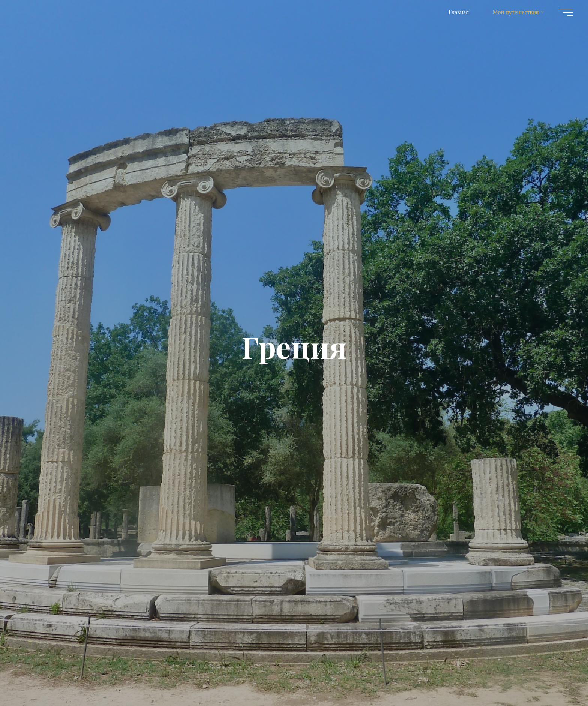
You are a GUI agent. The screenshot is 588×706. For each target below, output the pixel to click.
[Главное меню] (566, 12)
